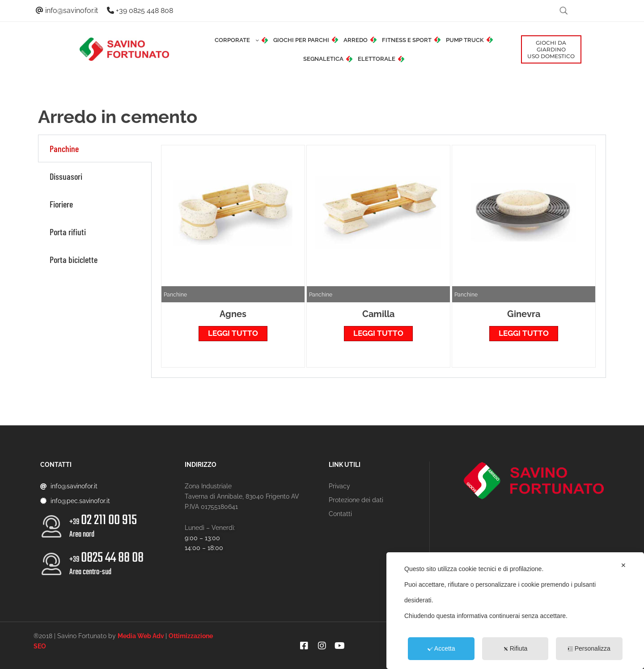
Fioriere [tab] (61, 204)
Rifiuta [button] (515, 648)
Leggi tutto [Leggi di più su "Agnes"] (233, 333)
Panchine (175, 295)
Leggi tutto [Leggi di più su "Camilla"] (378, 333)
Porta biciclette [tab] (74, 259)
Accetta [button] (441, 648)
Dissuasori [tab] (66, 176)
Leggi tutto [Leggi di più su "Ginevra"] (524, 333)
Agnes (233, 314)
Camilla (378, 314)
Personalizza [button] (589, 648)
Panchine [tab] (64, 148)
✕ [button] (623, 565)
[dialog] (515, 611)
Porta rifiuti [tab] (68, 232)
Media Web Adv (141, 636)
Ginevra (524, 314)
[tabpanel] (379, 256)
